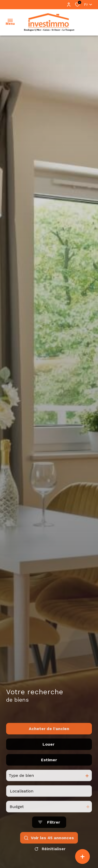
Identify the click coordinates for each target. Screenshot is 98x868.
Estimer (49, 775)
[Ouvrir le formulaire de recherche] (49, 837)
